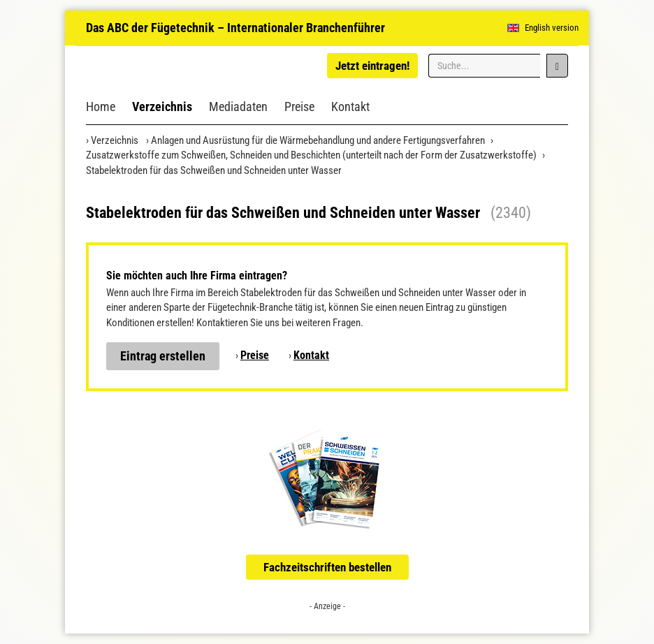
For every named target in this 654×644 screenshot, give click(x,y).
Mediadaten (238, 107)
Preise (299, 107)
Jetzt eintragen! (372, 66)
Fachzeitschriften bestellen (327, 567)
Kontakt (350, 107)
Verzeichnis (162, 107)
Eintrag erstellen (163, 356)
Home (101, 107)
